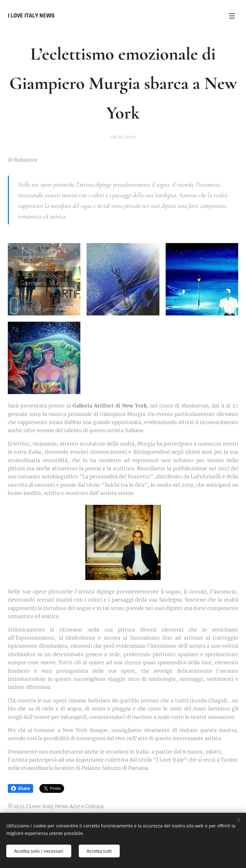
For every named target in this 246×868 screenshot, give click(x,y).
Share (20, 788)
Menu (232, 16)
